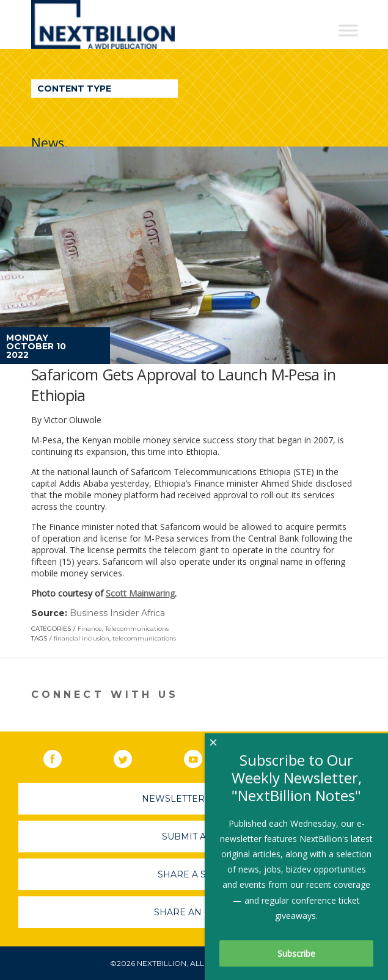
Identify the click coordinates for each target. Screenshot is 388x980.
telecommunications (144, 638)
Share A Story (194, 874)
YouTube (202, 757)
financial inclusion (82, 638)
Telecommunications (137, 629)
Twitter (131, 757)
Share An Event (194, 912)
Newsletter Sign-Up (194, 799)
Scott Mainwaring (140, 593)
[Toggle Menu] (348, 30)
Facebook (61, 757)
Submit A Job (194, 837)
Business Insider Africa (117, 613)
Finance (90, 629)
